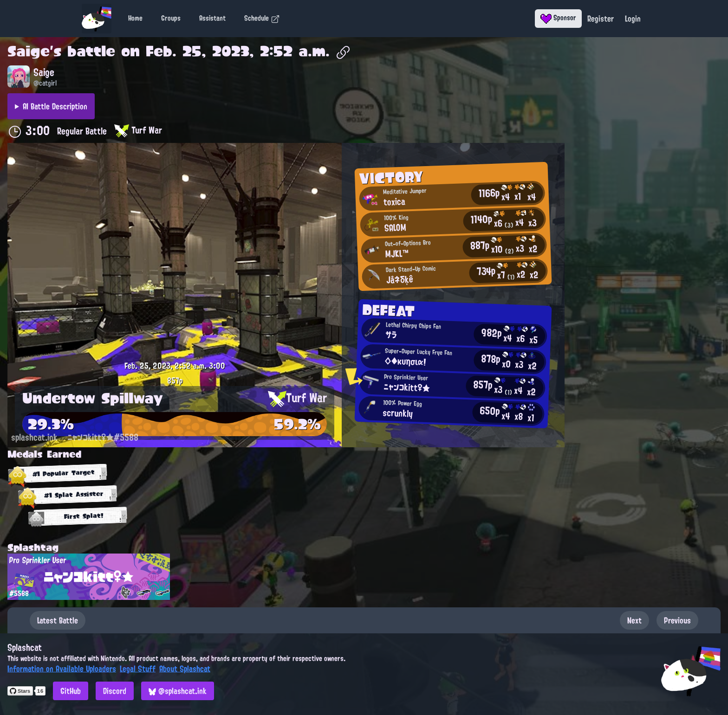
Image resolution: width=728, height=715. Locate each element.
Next (634, 620)
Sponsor (558, 18)
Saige (29, 51)
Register (601, 19)
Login (633, 19)
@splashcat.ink (178, 691)
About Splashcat (185, 669)
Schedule (262, 18)
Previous (677, 620)
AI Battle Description (55, 106)
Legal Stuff (138, 669)
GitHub (71, 691)
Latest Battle (58, 620)
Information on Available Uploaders (62, 669)
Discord (115, 691)
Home (135, 18)
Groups (171, 18)
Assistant (212, 18)
